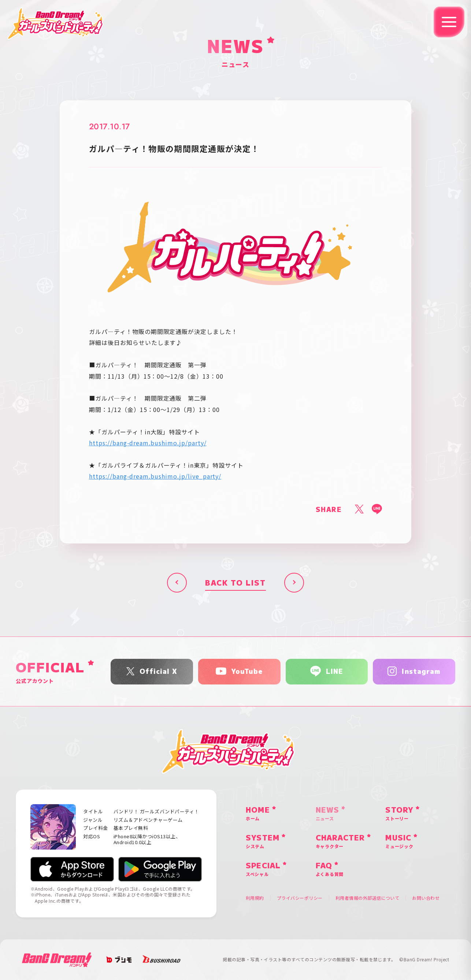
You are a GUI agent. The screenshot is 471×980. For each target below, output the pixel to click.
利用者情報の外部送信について (368, 898)
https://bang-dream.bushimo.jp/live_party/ (155, 476)
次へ (294, 583)
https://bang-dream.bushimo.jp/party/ (148, 443)
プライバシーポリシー (300, 898)
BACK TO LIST (235, 582)
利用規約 (255, 898)
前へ (177, 583)
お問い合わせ (426, 898)
